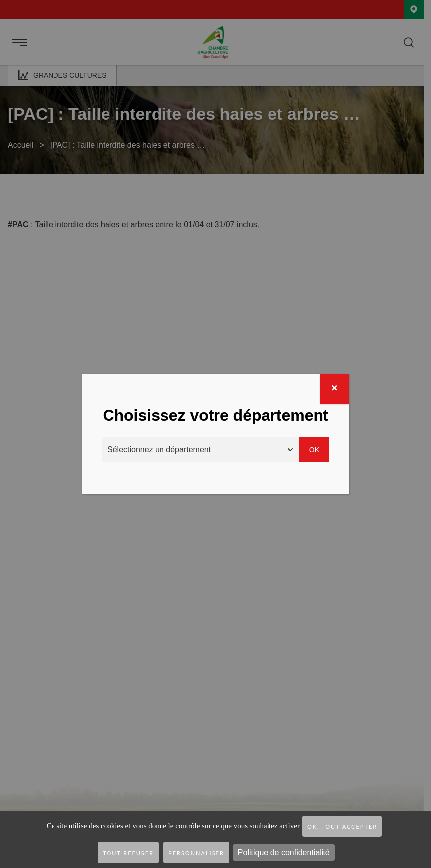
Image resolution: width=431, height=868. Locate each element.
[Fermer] (334, 389)
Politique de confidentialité (284, 852)
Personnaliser (196, 853)
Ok (314, 450)
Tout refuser (128, 853)
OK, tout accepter (342, 827)
